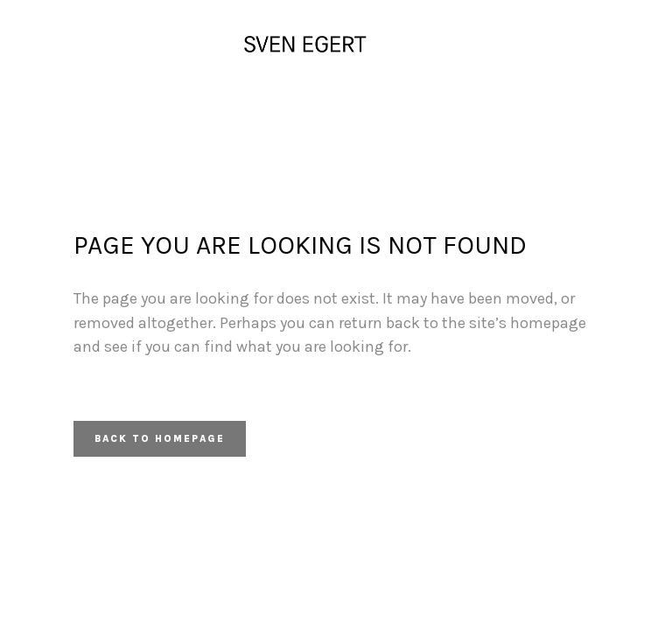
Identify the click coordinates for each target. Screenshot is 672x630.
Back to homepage (160, 439)
